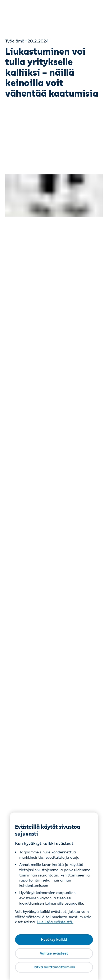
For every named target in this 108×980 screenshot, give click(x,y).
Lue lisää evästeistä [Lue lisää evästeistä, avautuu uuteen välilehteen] (55, 922)
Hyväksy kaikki (54, 939)
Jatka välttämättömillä (54, 967)
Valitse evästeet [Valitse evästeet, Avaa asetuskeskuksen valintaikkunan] (54, 953)
